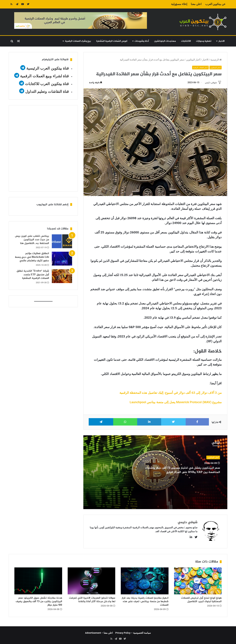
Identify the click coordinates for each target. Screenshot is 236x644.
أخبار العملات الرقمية (198, 67)
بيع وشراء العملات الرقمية (78, 41)
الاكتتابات (186, 41)
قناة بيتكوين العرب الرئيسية (48, 68)
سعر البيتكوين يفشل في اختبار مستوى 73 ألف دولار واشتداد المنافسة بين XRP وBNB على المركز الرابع (181, 470)
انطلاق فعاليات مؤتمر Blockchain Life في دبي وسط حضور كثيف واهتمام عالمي (32, 257)
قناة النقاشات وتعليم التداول (47, 92)
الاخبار (222, 41)
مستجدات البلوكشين (165, 41)
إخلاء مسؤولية (179, 4)
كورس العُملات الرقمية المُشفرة (112, 41)
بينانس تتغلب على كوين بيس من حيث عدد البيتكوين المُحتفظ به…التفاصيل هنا (32, 240)
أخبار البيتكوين (193, 60)
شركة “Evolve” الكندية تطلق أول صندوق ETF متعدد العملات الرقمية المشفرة (33, 275)
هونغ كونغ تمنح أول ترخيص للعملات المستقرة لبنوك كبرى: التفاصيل (201, 598)
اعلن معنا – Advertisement (99, 631)
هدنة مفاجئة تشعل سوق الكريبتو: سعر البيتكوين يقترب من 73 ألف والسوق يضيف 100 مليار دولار (39, 600)
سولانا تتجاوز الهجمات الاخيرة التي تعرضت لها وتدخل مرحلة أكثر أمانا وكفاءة (92, 598)
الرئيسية (216, 60)
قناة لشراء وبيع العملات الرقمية (44, 76)
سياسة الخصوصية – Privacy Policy (133, 631)
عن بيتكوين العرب (215, 4)
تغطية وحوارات (204, 41)
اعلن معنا (196, 4)
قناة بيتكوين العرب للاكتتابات (46, 84)
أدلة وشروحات (142, 41)
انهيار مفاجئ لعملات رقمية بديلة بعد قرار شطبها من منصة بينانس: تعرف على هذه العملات (145, 600)
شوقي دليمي (209, 82)
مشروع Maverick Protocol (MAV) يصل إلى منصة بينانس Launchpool (176, 402)
